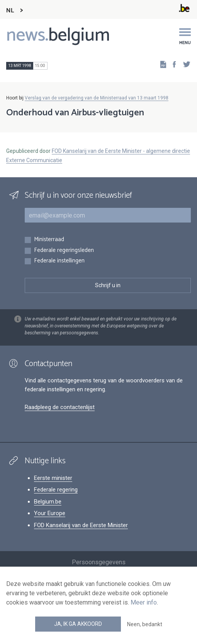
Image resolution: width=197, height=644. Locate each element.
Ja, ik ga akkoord (78, 624)
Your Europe (50, 513)
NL (10, 11)
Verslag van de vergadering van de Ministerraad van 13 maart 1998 (97, 98)
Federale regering (56, 490)
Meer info (144, 602)
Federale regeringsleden (64, 251)
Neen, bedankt (145, 624)
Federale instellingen (59, 261)
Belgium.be (48, 502)
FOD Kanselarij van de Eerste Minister (81, 525)
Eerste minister (53, 478)
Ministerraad (49, 240)
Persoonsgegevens (99, 562)
